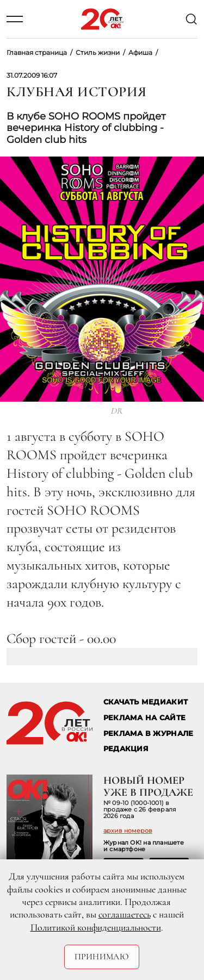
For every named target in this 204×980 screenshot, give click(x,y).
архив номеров (128, 831)
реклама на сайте (144, 718)
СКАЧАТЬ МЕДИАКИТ (146, 702)
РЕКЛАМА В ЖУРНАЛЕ (148, 734)
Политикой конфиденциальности (96, 927)
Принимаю (102, 957)
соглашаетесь (125, 914)
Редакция (126, 749)
